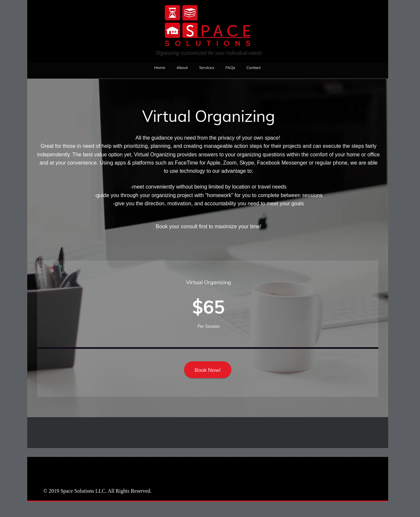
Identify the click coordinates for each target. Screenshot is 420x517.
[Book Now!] (208, 370)
